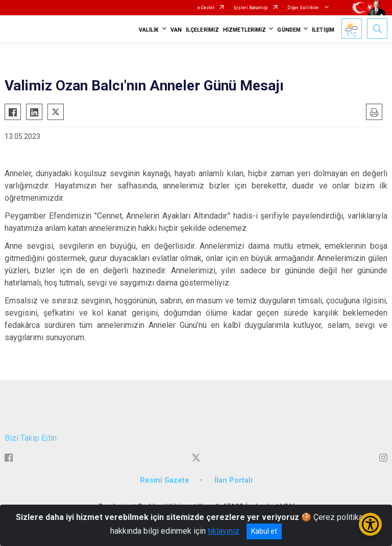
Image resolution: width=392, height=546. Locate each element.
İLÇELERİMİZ (202, 30)
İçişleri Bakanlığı (251, 8)
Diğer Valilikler (304, 8)
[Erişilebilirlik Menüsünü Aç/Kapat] (370, 524)
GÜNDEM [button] (289, 30)
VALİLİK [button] (149, 30)
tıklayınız (224, 531)
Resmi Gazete (165, 480)
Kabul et (264, 531)
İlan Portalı (234, 480)
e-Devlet (206, 8)
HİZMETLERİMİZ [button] (244, 30)
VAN (176, 30)
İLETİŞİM (323, 30)
